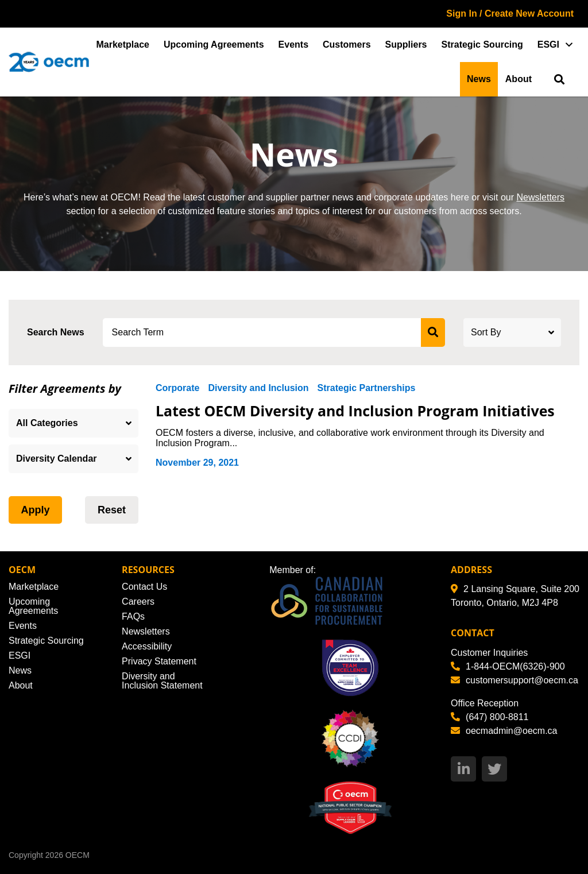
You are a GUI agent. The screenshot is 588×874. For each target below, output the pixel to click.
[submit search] (433, 332)
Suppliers (406, 45)
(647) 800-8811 (490, 717)
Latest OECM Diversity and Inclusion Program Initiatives (356, 411)
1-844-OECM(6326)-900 (508, 666)
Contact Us (144, 587)
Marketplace (123, 45)
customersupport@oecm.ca (514, 680)
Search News (56, 332)
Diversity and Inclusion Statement (162, 681)
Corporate (177, 388)
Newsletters (540, 197)
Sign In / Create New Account (510, 13)
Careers (138, 602)
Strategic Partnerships (367, 388)
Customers (347, 45)
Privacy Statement (159, 661)
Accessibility (147, 646)
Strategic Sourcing (482, 45)
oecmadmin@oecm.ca (504, 731)
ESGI (548, 45)
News (479, 79)
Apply (35, 510)
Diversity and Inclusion (258, 388)
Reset (112, 510)
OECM (78, 855)
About (519, 79)
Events (293, 45)
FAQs (133, 616)
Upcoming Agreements (214, 45)
